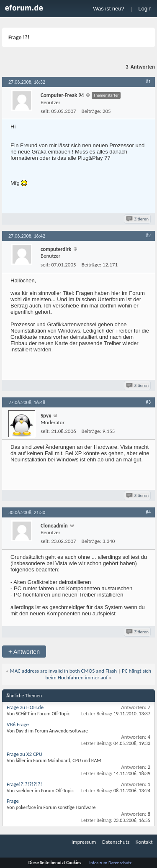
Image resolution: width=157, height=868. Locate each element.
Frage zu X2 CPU (24, 754)
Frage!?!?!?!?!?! (24, 784)
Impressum (84, 842)
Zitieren (138, 219)
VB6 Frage (18, 724)
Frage (13, 801)
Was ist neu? (109, 9)
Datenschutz (116, 842)
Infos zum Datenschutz (110, 863)
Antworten (24, 652)
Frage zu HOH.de (25, 707)
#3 (148, 402)
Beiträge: (91, 111)
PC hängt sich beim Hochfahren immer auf (98, 674)
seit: (45, 111)
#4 (148, 512)
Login (145, 9)
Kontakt (144, 842)
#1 (148, 82)
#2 (148, 236)
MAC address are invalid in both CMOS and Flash (64, 671)
